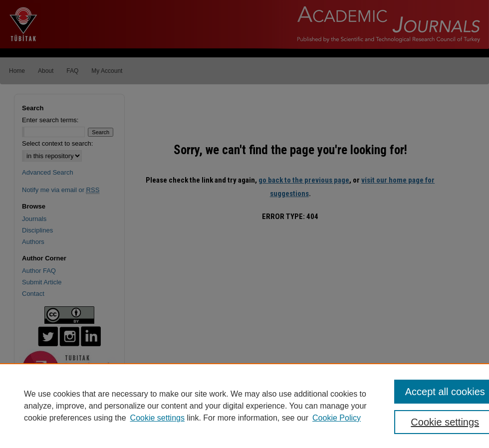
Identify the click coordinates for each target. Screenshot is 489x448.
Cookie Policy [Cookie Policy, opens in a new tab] (337, 418)
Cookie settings (157, 418)
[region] (244, 406)
